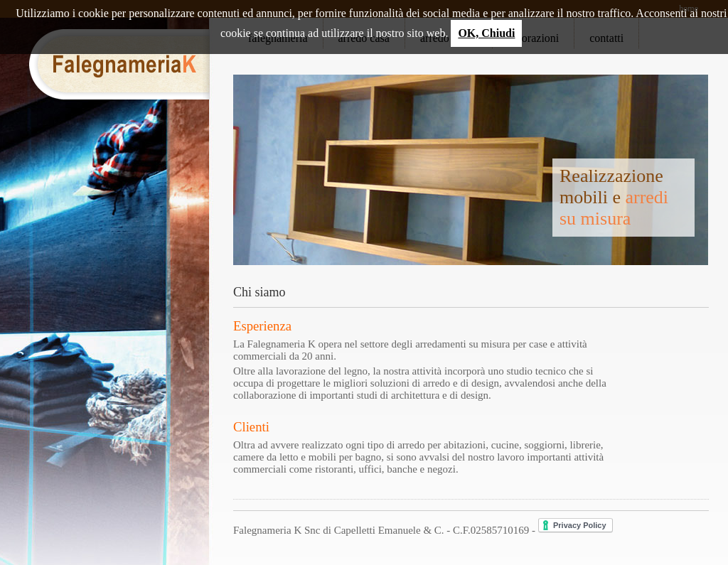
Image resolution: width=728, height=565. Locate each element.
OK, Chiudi (486, 33)
